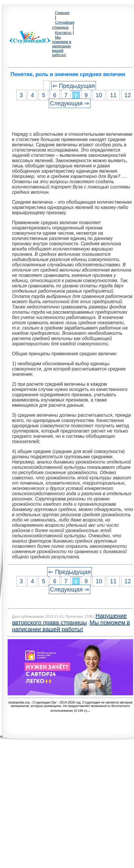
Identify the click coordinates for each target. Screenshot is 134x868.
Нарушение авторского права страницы (69, 619)
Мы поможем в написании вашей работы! (62, 46)
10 (99, 95)
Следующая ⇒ (70, 103)
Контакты (63, 33)
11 (113, 95)
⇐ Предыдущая (74, 86)
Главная (62, 13)
